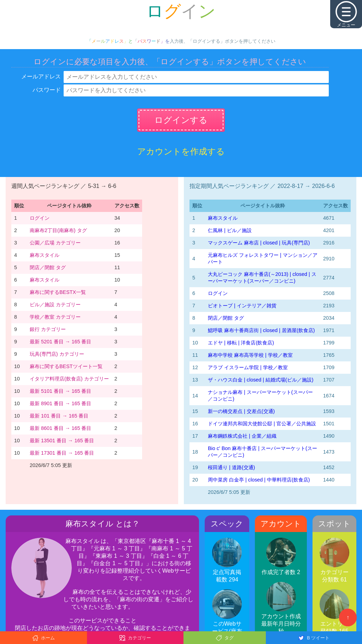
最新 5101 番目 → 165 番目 (60, 391)
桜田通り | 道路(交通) (231, 467)
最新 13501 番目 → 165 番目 (62, 441)
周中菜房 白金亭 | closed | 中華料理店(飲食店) (259, 480)
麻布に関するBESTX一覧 (58, 292)
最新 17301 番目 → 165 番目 (62, 453)
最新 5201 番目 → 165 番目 (60, 342)
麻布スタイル (45, 255)
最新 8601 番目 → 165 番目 (60, 428)
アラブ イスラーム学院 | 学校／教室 (248, 367)
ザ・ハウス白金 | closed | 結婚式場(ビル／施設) (261, 380)
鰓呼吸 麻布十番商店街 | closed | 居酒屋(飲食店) (261, 330)
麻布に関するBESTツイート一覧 (66, 366)
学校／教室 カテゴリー (55, 317)
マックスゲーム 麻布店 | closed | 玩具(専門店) (259, 243)
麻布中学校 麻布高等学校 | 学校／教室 (250, 355)
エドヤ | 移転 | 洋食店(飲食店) (241, 343)
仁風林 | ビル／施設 (230, 230)
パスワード (47, 90)
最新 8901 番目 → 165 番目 (60, 403)
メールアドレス (41, 76)
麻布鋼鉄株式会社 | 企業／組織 (242, 436)
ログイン (40, 218)
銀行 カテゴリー (48, 329)
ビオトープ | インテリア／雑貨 (242, 306)
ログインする (181, 120)
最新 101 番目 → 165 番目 (59, 416)
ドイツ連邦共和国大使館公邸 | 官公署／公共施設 (262, 424)
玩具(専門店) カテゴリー (57, 354)
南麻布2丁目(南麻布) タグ (58, 230)
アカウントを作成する (181, 151)
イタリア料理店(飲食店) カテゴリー (69, 379)
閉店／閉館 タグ (48, 267)
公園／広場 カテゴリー (55, 243)
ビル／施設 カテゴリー (55, 305)
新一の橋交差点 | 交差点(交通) (241, 411)
